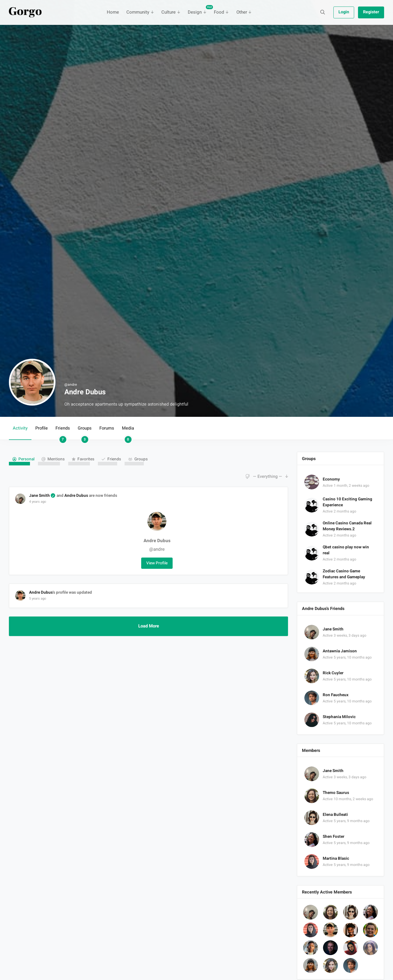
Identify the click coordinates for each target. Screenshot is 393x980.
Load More (149, 626)
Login (344, 12)
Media (128, 432)
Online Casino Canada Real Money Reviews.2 (347, 526)
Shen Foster (334, 837)
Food (219, 12)
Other (242, 12)
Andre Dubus (76, 496)
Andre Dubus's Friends (323, 609)
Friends (63, 432)
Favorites (86, 459)
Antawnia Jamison (340, 651)
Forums (107, 428)
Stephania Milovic (339, 717)
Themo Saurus (336, 793)
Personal (26, 459)
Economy (331, 479)
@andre (157, 549)
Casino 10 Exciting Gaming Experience (347, 502)
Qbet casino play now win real (346, 550)
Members (311, 751)
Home (113, 12)
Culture (168, 12)
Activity (20, 428)
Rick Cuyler (333, 673)
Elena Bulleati (335, 815)
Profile (42, 428)
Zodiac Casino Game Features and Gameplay (344, 574)
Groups (85, 432)
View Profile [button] (157, 563)
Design (199, 10)
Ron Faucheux (336, 695)
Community (138, 12)
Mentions (56, 459)
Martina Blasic (336, 859)
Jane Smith (39, 496)
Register (371, 12)
